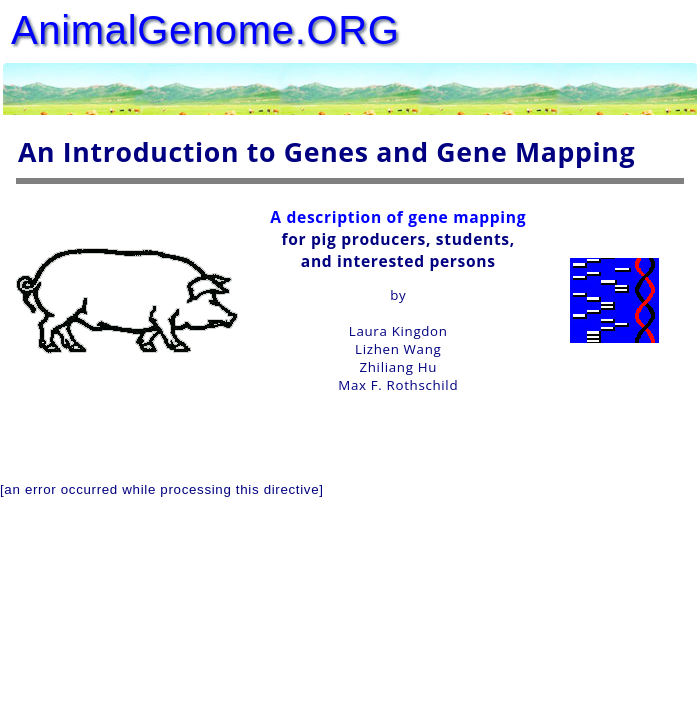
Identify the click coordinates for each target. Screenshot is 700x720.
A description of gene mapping (398, 217)
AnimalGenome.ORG (205, 30)
